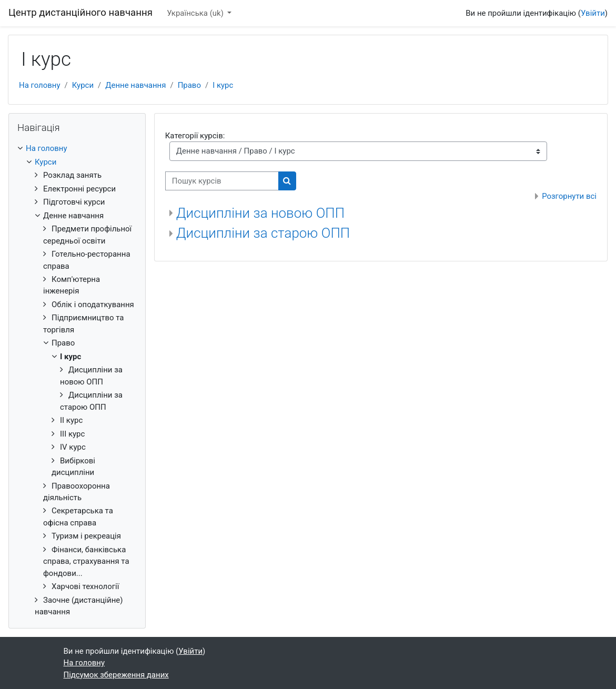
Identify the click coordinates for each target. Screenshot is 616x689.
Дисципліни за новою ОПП (260, 213)
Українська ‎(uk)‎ (196, 13)
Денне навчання (135, 85)
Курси (83, 85)
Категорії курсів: (195, 136)
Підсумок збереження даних (116, 675)
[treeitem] (77, 380)
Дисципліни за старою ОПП (263, 233)
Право (189, 85)
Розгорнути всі (569, 196)
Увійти (593, 13)
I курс (223, 85)
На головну (40, 85)
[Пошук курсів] (222, 181)
